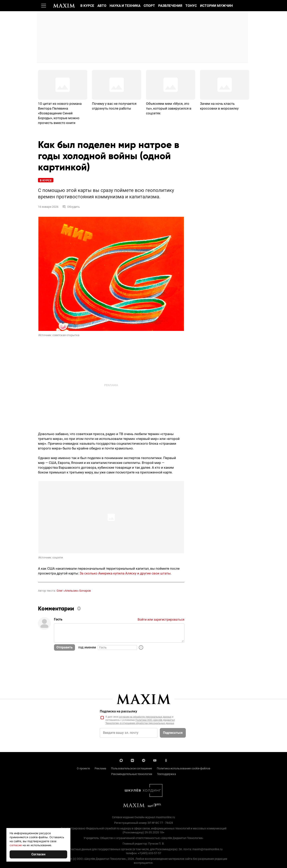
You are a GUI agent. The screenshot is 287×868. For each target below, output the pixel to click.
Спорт (149, 6)
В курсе (87, 6)
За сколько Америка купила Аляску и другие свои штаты (125, 573)
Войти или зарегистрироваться (161, 620)
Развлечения (170, 6)
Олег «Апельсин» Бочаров (74, 591)
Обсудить (71, 207)
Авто (102, 6)
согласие (16, 845)
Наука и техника (125, 6)
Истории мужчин (216, 6)
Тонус (191, 6)
